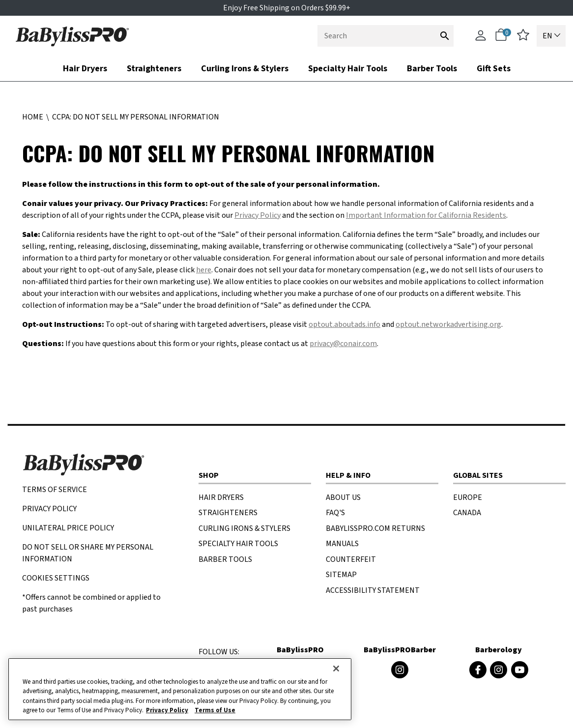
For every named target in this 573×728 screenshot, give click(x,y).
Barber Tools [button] (432, 69)
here (204, 270)
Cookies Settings (56, 578)
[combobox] (386, 36)
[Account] (481, 40)
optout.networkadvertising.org (448, 324)
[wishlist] (523, 38)
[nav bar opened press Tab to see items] (286, 69)
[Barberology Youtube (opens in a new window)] (520, 670)
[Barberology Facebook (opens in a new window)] (478, 670)
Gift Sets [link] (494, 69)
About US (343, 497)
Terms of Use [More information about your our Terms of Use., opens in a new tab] (215, 710)
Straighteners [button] (154, 69)
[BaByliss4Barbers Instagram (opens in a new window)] (400, 670)
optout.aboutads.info (344, 324)
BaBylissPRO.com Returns (375, 528)
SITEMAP (341, 575)
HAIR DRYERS (221, 497)
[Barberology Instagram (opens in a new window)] (499, 670)
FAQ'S (335, 513)
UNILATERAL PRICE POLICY (68, 528)
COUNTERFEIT (351, 559)
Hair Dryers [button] (85, 69)
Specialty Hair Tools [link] (348, 69)
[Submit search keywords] (445, 36)
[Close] (336, 669)
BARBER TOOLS (225, 559)
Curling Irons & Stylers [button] (245, 69)
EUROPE (468, 497)
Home (33, 117)
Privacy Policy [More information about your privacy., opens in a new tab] (167, 710)
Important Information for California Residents (426, 215)
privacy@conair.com (343, 344)
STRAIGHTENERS (228, 513)
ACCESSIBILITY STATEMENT (373, 590)
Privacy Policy (258, 215)
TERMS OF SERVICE (55, 490)
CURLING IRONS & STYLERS (244, 528)
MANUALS (342, 544)
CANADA (467, 513)
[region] (180, 689)
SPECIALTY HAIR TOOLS (238, 544)
